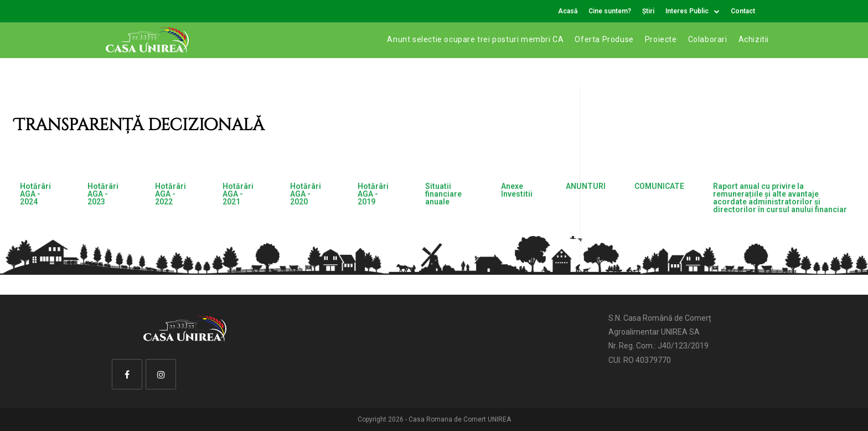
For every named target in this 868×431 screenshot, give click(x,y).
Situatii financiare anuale (443, 194)
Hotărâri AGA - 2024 (35, 194)
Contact (743, 11)
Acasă (568, 11)
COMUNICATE (659, 186)
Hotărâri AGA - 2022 (170, 194)
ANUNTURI (586, 186)
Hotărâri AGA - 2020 (306, 194)
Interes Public (693, 11)
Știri (648, 11)
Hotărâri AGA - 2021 (238, 194)
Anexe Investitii (517, 190)
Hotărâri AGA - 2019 (373, 194)
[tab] (39, 198)
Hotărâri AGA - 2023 (103, 194)
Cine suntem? (610, 11)
